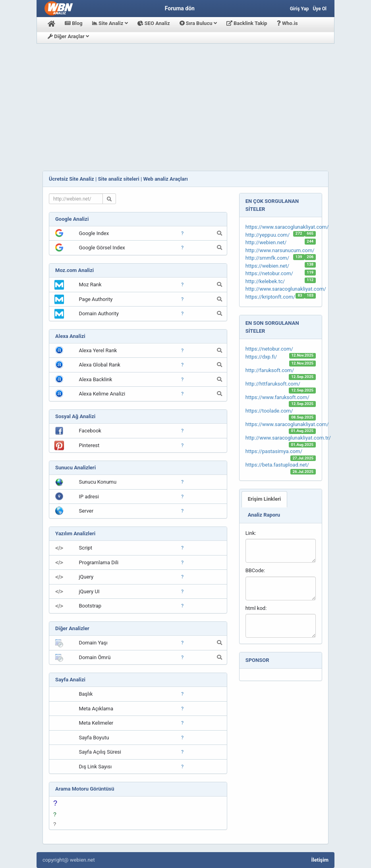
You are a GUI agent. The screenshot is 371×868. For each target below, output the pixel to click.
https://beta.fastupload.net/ (277, 465)
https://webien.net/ (267, 266)
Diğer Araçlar (68, 36)
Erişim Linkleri (265, 499)
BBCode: (255, 570)
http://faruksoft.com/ (270, 370)
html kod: (256, 608)
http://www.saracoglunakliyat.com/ (286, 289)
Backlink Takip (247, 23)
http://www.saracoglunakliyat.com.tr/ (288, 438)
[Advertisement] (185, 107)
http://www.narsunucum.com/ (280, 250)
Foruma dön (180, 8)
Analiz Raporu (264, 515)
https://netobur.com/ (269, 273)
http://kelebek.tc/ (265, 281)
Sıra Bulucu (198, 23)
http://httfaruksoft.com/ (273, 384)
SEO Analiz (154, 23)
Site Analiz (110, 23)
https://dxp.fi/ (261, 357)
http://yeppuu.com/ (268, 235)
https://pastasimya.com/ (274, 451)
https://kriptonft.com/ (271, 297)
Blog (74, 23)
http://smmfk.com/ (267, 258)
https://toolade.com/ (269, 411)
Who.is (287, 23)
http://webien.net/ (266, 242)
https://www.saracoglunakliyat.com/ (287, 227)
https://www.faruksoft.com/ (277, 397)
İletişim (320, 860)
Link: (251, 533)
